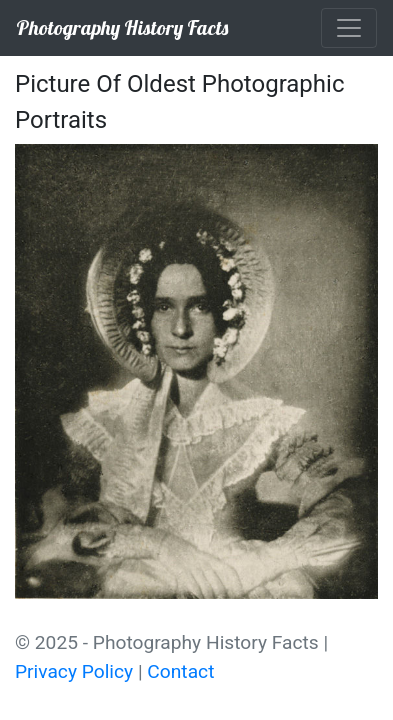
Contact (180, 671)
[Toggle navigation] (349, 28)
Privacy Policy (74, 671)
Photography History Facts (122, 27)
